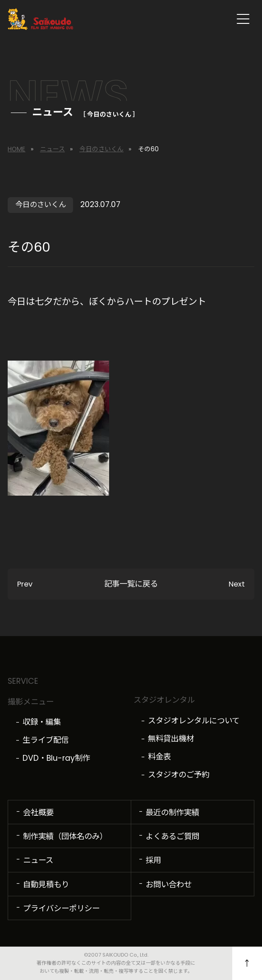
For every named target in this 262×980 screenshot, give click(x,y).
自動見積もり (46, 885)
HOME (16, 149)
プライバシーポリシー (61, 908)
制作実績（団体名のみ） (65, 836)
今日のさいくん (101, 149)
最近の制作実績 (172, 813)
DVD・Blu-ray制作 (56, 758)
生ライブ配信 (46, 740)
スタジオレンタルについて (194, 721)
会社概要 (38, 813)
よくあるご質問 (172, 836)
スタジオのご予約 (179, 775)
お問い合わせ (169, 885)
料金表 (159, 757)
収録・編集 (42, 722)
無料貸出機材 (171, 739)
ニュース (53, 149)
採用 (153, 860)
